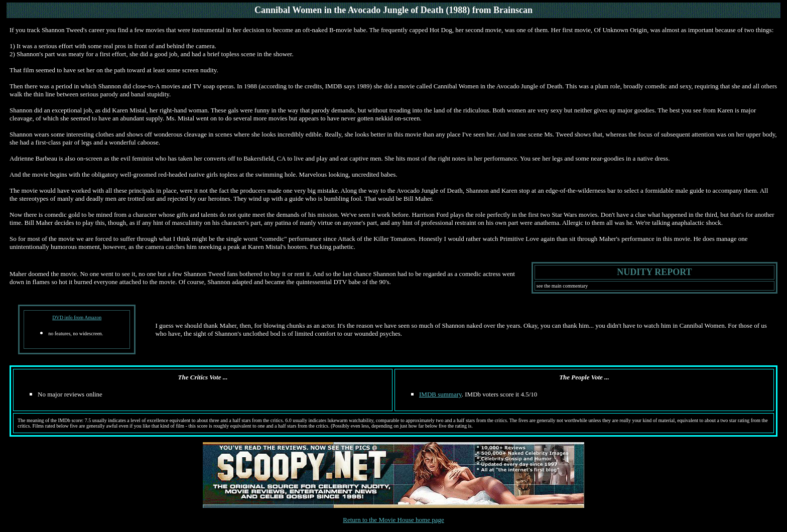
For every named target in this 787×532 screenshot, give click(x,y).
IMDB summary (440, 394)
